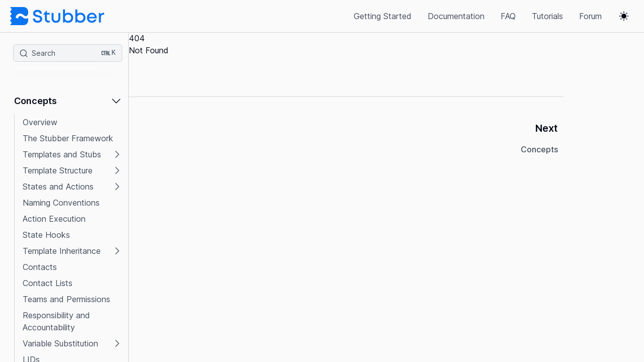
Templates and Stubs (62, 154)
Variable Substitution (60, 343)
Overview (40, 122)
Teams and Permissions (66, 299)
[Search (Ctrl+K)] (68, 53)
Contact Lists (48, 283)
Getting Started (383, 16)
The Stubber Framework (68, 138)
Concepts (35, 101)
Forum (590, 16)
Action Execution (54, 219)
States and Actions (58, 187)
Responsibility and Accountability (56, 321)
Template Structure (58, 170)
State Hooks (46, 235)
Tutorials (547, 16)
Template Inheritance (62, 251)
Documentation (456, 16)
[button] (68, 104)
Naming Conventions (61, 203)
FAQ (508, 16)
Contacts (40, 267)
